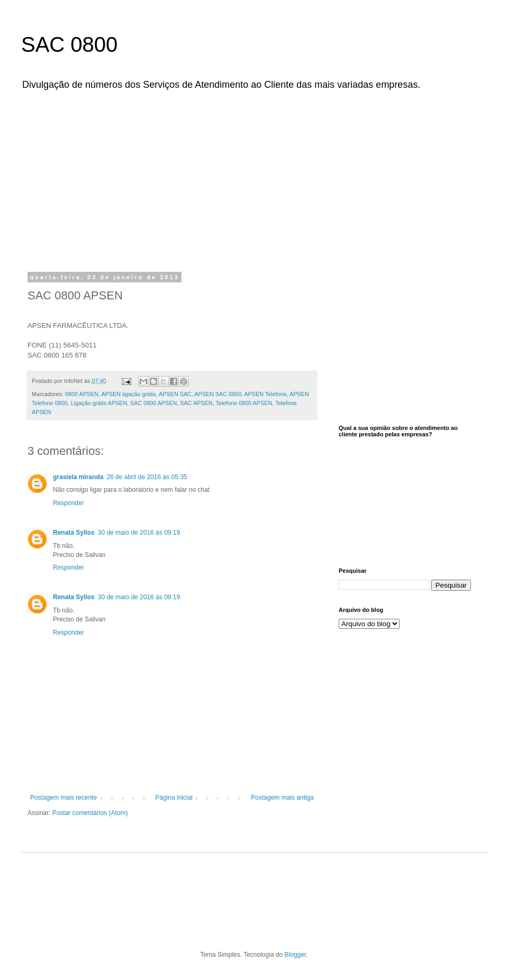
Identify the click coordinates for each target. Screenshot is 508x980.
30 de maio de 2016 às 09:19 (139, 533)
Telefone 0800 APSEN (244, 403)
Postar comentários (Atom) (90, 813)
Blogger (296, 955)
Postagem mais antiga (282, 798)
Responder (69, 503)
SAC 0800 (69, 44)
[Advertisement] (263, 179)
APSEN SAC (175, 394)
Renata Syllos (74, 533)
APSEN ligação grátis (128, 394)
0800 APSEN (82, 394)
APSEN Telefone (266, 394)
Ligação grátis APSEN (99, 403)
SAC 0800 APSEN (153, 403)
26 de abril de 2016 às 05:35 (147, 477)
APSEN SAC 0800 (218, 394)
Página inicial (174, 798)
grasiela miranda (78, 477)
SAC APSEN (196, 403)
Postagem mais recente (63, 798)
